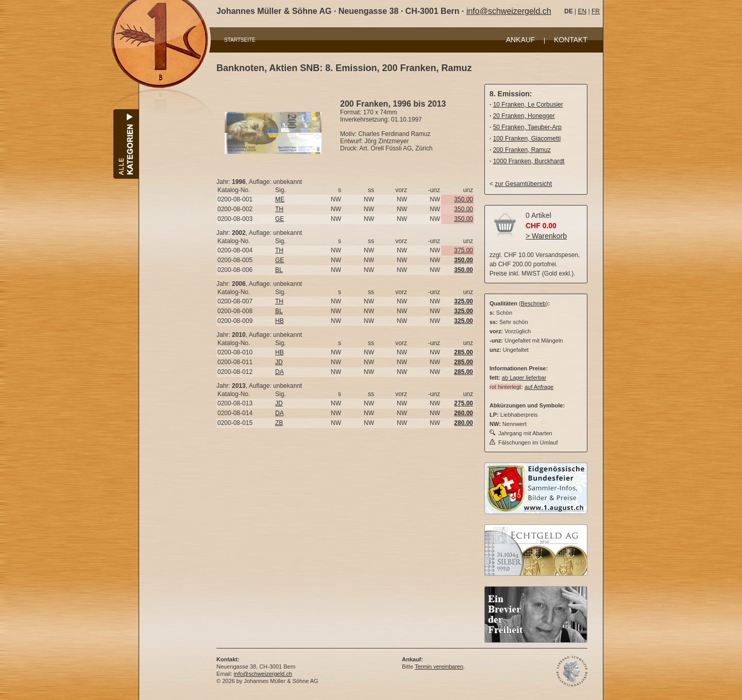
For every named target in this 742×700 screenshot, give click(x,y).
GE (280, 219)
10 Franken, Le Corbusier (528, 105)
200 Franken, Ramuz (522, 150)
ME (280, 199)
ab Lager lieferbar (524, 378)
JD (279, 362)
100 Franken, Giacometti (527, 139)
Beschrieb (534, 303)
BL (279, 270)
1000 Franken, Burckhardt (529, 161)
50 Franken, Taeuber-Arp (527, 127)
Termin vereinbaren (439, 667)
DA (280, 372)
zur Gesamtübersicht (523, 184)
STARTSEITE (240, 40)
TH (279, 209)
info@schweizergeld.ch (509, 11)
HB (280, 321)
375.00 (463, 250)
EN (582, 11)
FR (596, 11)
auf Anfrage (539, 387)
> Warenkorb (546, 236)
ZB (279, 423)
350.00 (463, 199)
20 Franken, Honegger (524, 116)
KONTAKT (571, 40)
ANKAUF (521, 40)
